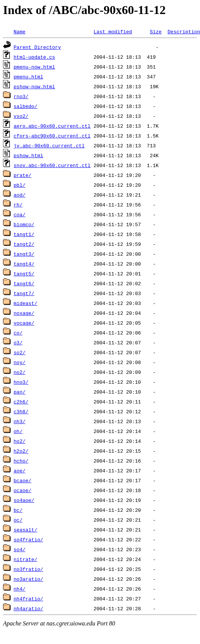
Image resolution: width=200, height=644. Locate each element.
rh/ (18, 205)
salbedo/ (25, 106)
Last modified (113, 31)
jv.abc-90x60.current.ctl (49, 145)
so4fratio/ (28, 539)
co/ (18, 333)
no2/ (20, 372)
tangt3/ (24, 254)
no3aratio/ (28, 579)
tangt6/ (24, 283)
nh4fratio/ (28, 599)
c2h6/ (21, 402)
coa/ (20, 214)
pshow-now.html (34, 86)
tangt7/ (24, 293)
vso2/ (21, 116)
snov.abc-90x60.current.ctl (52, 165)
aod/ (20, 195)
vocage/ (24, 323)
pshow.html (28, 155)
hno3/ (21, 382)
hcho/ (21, 461)
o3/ (18, 342)
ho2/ (20, 441)
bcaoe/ (23, 480)
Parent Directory (37, 47)
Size (156, 31)
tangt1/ (24, 234)
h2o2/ (21, 451)
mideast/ (25, 303)
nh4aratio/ (28, 608)
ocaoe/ (23, 490)
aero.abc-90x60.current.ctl (52, 126)
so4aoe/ (24, 500)
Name (20, 31)
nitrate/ (25, 559)
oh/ (18, 431)
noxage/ (24, 313)
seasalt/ (25, 530)
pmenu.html (28, 77)
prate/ (23, 175)
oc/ (18, 520)
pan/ (20, 392)
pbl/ (20, 185)
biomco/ (24, 224)
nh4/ (20, 589)
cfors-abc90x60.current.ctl (52, 136)
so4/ (20, 549)
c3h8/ (21, 411)
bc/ (18, 510)
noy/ (20, 362)
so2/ (20, 352)
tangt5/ (24, 274)
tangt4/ (24, 264)
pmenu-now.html (34, 67)
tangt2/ (24, 244)
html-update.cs (34, 57)
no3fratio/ (28, 569)
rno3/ (21, 96)
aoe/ (20, 470)
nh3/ (20, 421)
